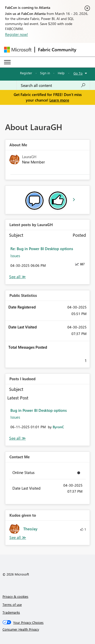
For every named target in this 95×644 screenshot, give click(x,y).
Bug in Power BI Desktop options (39, 410)
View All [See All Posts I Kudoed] (17, 438)
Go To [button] (78, 73)
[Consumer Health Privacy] (48, 629)
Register (26, 73)
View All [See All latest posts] (17, 277)
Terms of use (12, 604)
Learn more (59, 100)
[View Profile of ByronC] (58, 427)
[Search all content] (53, 85)
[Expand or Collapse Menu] (7, 62)
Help (61, 73)
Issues (15, 256)
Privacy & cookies (15, 596)
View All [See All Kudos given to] (18, 538)
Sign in (45, 73)
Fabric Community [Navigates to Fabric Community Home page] (57, 50)
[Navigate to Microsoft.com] (18, 50)
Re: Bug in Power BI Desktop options (42, 249)
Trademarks (11, 612)
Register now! (16, 34)
